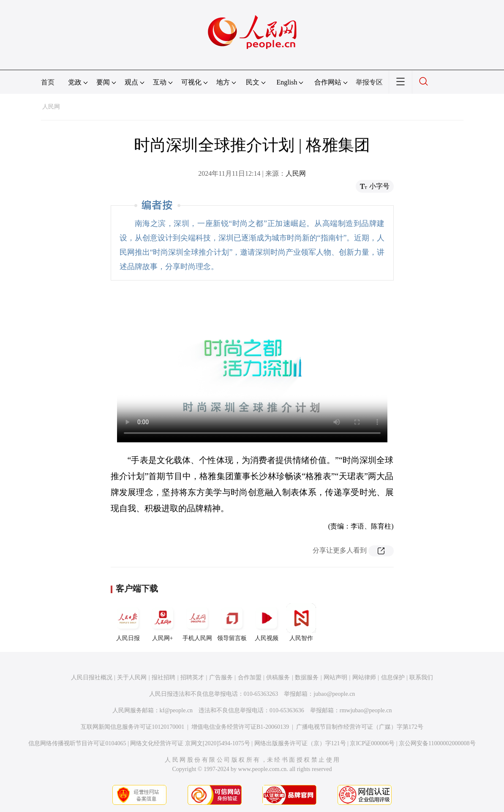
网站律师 (364, 677)
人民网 (51, 107)
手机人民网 (197, 622)
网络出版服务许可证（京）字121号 (300, 743)
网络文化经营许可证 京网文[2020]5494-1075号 (190, 743)
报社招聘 (163, 677)
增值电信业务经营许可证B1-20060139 (240, 727)
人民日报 (128, 622)
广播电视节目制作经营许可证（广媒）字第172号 (360, 727)
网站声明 (335, 677)
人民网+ (163, 622)
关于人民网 (132, 677)
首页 (48, 82)
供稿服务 (278, 677)
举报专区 (369, 82)
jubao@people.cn (334, 694)
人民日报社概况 (92, 677)
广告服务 (221, 677)
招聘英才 (192, 677)
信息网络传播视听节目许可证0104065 (77, 743)
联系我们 (421, 677)
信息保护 (393, 677)
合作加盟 (250, 677)
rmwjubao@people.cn (366, 710)
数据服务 (307, 677)
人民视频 (267, 622)
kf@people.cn (176, 710)
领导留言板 (232, 622)
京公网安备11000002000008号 (437, 743)
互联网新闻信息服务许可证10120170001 (132, 727)
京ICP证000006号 (372, 743)
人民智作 (301, 622)
